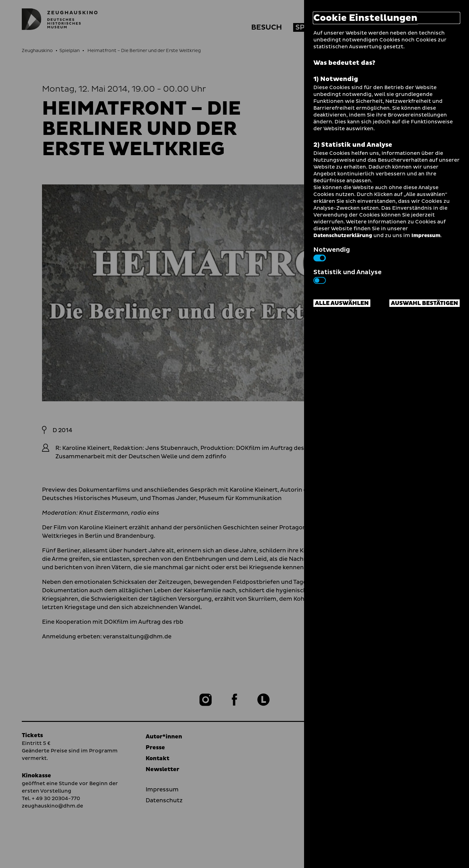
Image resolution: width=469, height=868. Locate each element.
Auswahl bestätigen (424, 303)
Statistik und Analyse (347, 276)
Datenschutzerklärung (343, 236)
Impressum (426, 236)
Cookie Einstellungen (365, 18)
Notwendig (332, 253)
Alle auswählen (342, 303)
